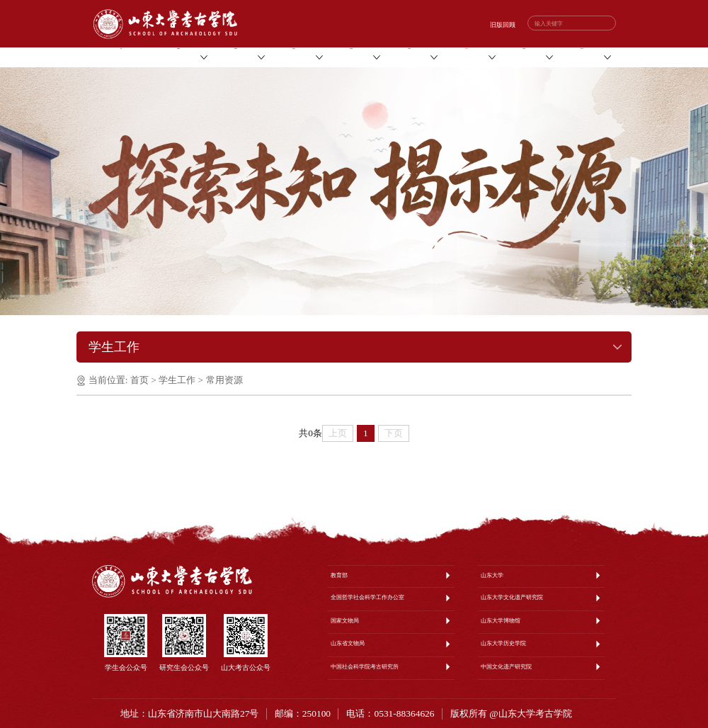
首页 (139, 380)
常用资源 (224, 380)
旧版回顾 (503, 25)
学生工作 (177, 380)
